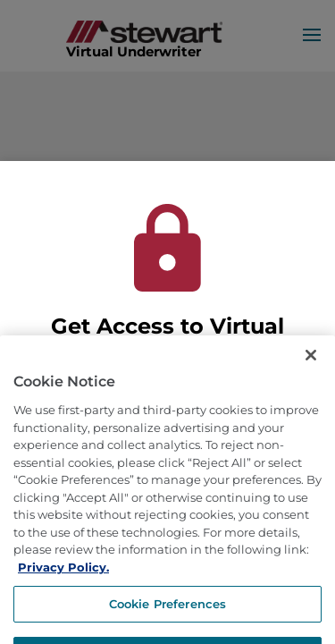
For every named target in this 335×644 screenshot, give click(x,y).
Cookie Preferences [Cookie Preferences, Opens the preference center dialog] (167, 617)
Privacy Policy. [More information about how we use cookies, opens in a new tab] (63, 580)
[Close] (311, 369)
